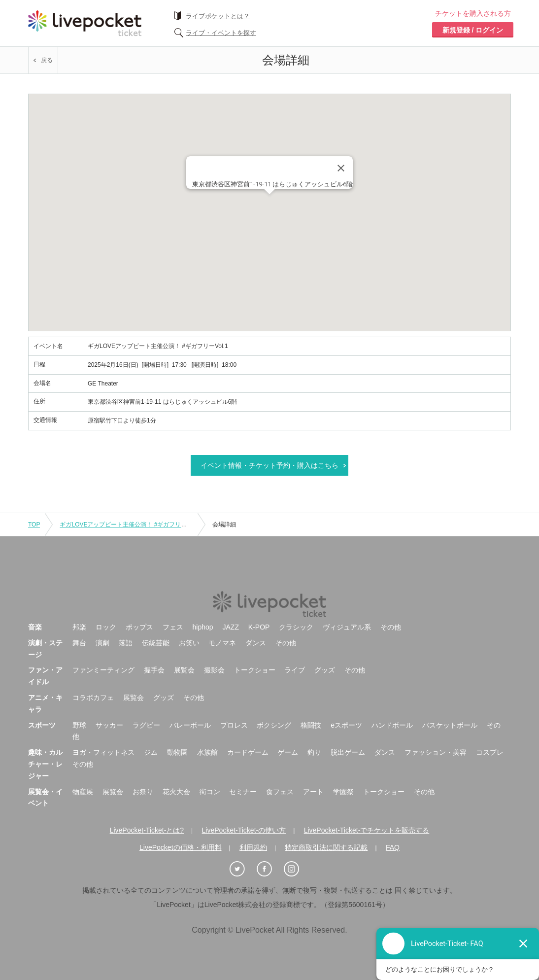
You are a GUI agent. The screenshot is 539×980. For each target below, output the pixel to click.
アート (313, 792)
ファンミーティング (103, 670)
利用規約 (253, 847)
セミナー (243, 792)
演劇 (102, 643)
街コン (210, 792)
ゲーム (288, 752)
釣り (314, 752)
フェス (173, 627)
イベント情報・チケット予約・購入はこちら (269, 465)
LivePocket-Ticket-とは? (147, 830)
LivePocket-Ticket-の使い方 (244, 830)
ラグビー (146, 725)
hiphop (203, 627)
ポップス (139, 627)
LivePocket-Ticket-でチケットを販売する (367, 830)
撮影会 (214, 670)
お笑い (189, 643)
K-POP (259, 627)
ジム (151, 752)
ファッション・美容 (436, 752)
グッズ (325, 670)
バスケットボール (450, 725)
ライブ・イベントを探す (221, 33)
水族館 (207, 752)
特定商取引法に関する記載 (326, 847)
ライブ (295, 670)
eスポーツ (346, 725)
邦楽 (79, 627)
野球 (79, 725)
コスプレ (490, 752)
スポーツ (42, 725)
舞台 (79, 643)
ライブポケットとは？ (218, 16)
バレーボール (190, 725)
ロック (106, 627)
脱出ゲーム (348, 752)
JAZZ (231, 627)
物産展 (83, 792)
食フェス (280, 792)
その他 (391, 627)
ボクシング (274, 725)
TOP (34, 525)
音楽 (35, 627)
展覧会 (184, 670)
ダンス (256, 643)
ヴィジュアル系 (347, 627)
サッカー (109, 725)
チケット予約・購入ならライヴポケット (85, 23)
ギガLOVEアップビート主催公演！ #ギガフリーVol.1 (130, 525)
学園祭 (343, 792)
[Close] (341, 168)
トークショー (255, 670)
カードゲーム (248, 752)
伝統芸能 (156, 643)
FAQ (393, 847)
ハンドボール (392, 725)
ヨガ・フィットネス (103, 752)
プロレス (234, 725)
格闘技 (311, 725)
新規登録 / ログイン (473, 30)
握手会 (154, 670)
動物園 (177, 752)
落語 (126, 643)
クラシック (296, 627)
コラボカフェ (93, 698)
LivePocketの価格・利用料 (180, 847)
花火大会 (176, 792)
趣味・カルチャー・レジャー (45, 764)
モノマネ (222, 643)
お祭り (143, 792)
